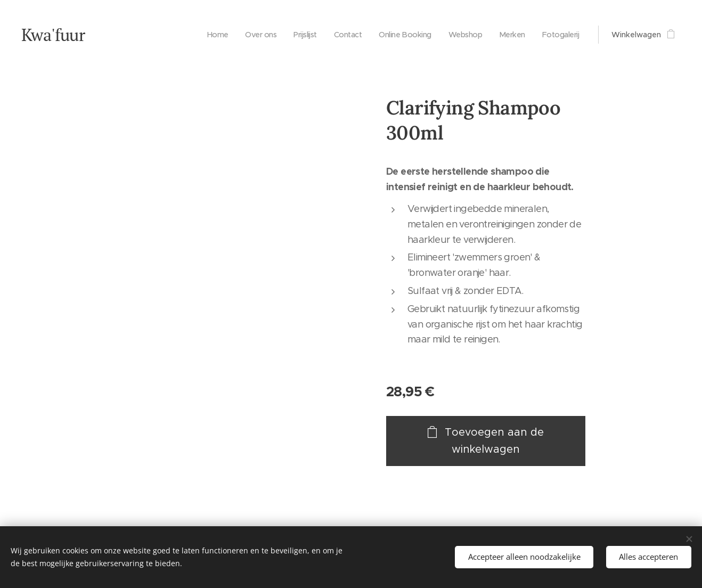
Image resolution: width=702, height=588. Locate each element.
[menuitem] (202, 35)
